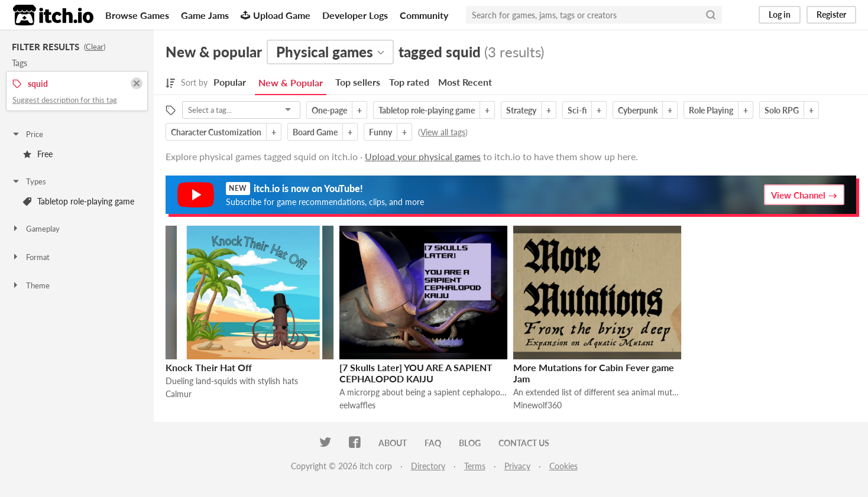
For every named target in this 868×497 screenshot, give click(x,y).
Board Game (315, 132)
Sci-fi (577, 110)
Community (424, 15)
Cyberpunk (638, 110)
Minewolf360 (537, 405)
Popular (230, 82)
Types (29, 181)
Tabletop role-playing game (79, 201)
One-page (329, 110)
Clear (95, 47)
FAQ (433, 443)
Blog (470, 443)
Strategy (521, 110)
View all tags (443, 132)
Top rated (409, 82)
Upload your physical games (423, 156)
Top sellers (358, 82)
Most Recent (465, 82)
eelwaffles (357, 405)
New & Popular (291, 82)
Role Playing (711, 110)
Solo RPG (782, 110)
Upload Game (276, 15)
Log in (780, 14)
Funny (380, 132)
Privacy (517, 466)
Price (27, 134)
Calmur (179, 394)
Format (30, 257)
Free (38, 154)
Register (831, 14)
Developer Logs (355, 15)
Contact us (524, 443)
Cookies (563, 466)
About (393, 443)
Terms (475, 466)
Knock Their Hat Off (209, 367)
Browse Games (137, 15)
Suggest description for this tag (65, 100)
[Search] (711, 15)
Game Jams (205, 15)
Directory (428, 466)
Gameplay (35, 229)
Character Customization (216, 132)
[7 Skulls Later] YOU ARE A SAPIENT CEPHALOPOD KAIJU (416, 373)
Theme (30, 285)
